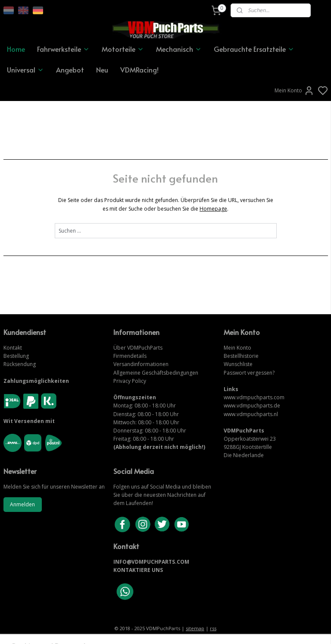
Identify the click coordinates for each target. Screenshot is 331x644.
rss (213, 628)
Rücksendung (20, 364)
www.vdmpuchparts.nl (251, 414)
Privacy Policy (130, 381)
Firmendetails (130, 356)
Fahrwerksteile (63, 49)
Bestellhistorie (241, 356)
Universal (25, 69)
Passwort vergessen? (249, 373)
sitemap (195, 628)
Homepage (213, 208)
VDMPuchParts (144, 348)
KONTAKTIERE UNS (138, 570)
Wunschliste (238, 364)
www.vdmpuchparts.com (254, 397)
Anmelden (22, 504)
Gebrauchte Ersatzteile (254, 49)
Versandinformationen (141, 364)
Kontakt (13, 348)
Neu (102, 69)
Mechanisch (179, 49)
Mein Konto (294, 91)
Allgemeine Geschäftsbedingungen (156, 373)
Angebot (70, 69)
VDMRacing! (139, 69)
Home (16, 49)
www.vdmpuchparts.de (252, 406)
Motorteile (123, 49)
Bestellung (16, 356)
